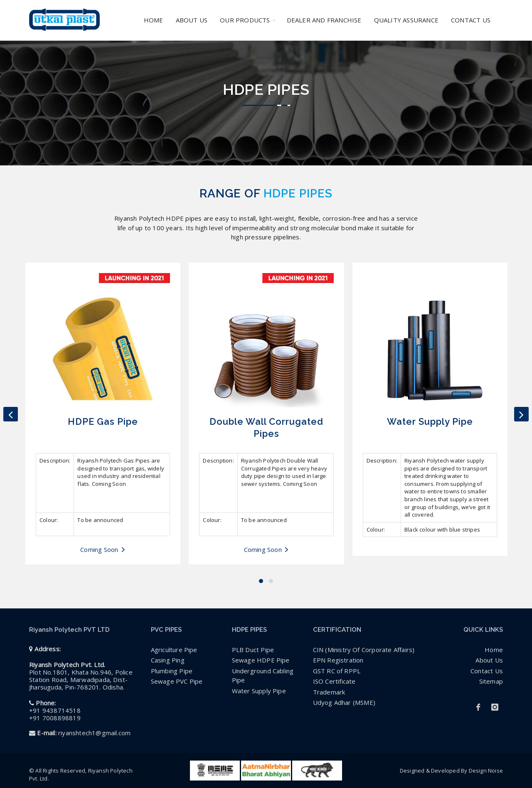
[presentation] (11, 414)
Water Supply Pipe (259, 691)
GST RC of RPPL (337, 671)
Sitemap (491, 681)
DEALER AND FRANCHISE (324, 20)
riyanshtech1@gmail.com (94, 733)
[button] (261, 581)
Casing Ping (168, 660)
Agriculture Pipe (174, 650)
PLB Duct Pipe (253, 650)
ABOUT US (192, 20)
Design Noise (486, 771)
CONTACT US (471, 20)
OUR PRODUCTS (245, 20)
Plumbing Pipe (172, 671)
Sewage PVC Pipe (177, 681)
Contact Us (487, 671)
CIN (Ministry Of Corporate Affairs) (364, 650)
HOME (154, 20)
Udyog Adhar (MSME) (344, 702)
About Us (489, 660)
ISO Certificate (334, 681)
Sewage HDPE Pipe (261, 660)
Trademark (329, 692)
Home (494, 650)
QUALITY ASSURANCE (406, 20)
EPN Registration (338, 660)
